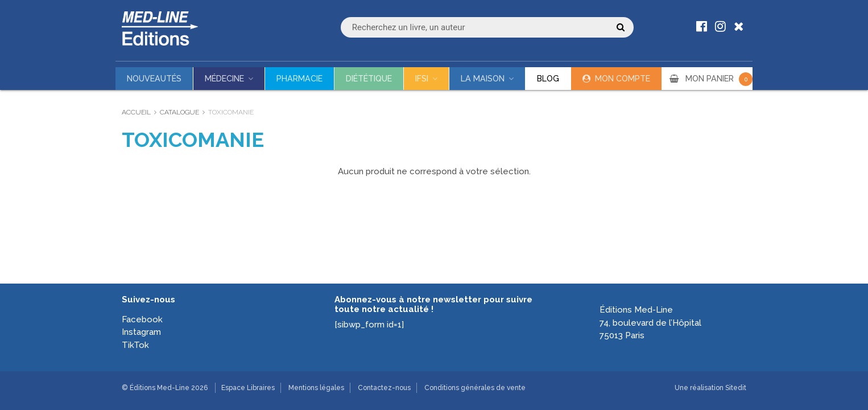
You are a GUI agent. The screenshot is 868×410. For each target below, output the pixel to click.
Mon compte (623, 79)
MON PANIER (719, 79)
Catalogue (179, 112)
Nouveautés (154, 79)
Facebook (142, 319)
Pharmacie (299, 79)
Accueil (136, 112)
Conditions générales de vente (475, 388)
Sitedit (736, 388)
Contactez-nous (384, 388)
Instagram (141, 332)
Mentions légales (316, 388)
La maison (483, 79)
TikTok (135, 345)
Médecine (224, 79)
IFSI (422, 79)
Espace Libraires (248, 388)
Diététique (369, 79)
